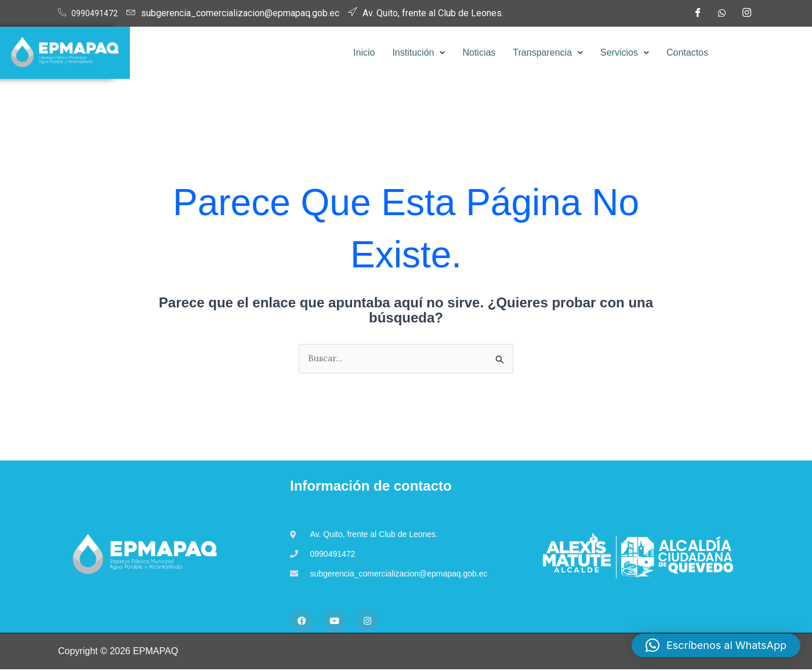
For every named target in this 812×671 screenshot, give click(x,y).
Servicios (625, 52)
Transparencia (548, 52)
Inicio (364, 52)
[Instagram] (746, 13)
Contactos (687, 52)
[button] (418, 53)
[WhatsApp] (722, 13)
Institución (418, 52)
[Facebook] (697, 13)
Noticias (479, 52)
